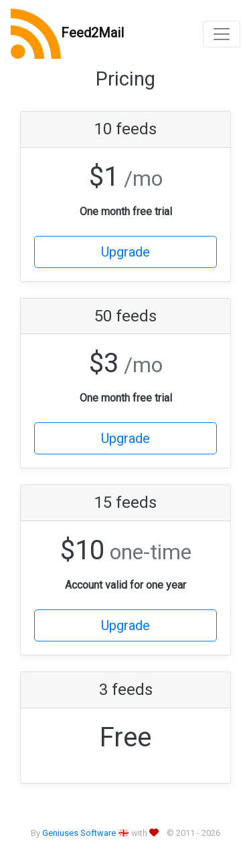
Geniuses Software (79, 833)
